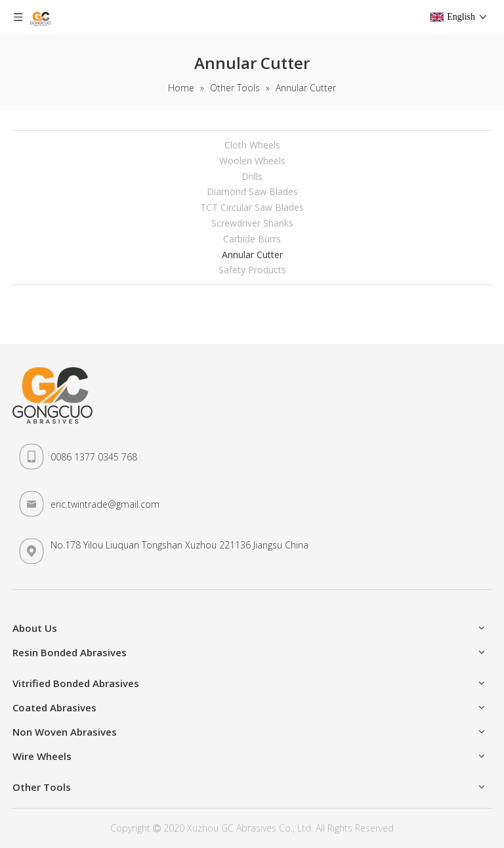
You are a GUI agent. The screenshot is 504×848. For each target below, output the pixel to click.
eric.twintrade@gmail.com (105, 504)
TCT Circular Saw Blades (252, 207)
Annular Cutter (252, 255)
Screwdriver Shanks (252, 223)
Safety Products (252, 270)
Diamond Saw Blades (252, 191)
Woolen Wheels (252, 161)
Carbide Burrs (252, 239)
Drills (252, 176)
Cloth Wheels (252, 145)
